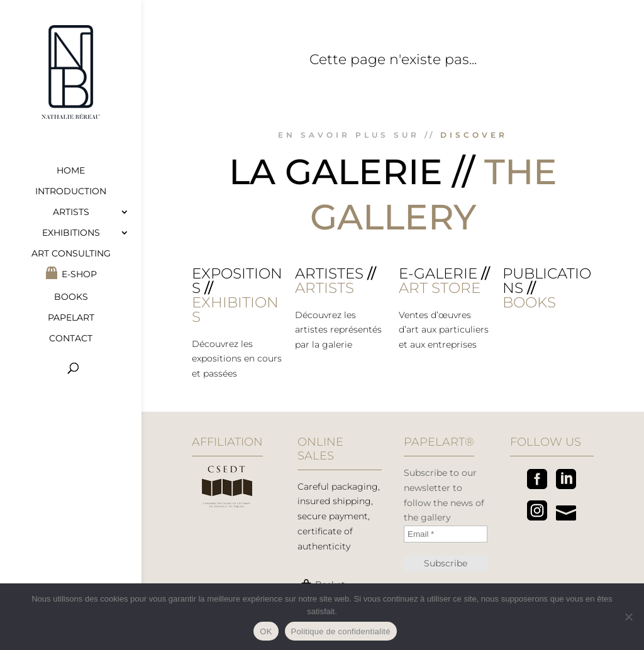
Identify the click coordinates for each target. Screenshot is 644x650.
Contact (71, 339)
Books (71, 297)
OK (266, 631)
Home (71, 171)
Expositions (237, 281)
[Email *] (446, 534)
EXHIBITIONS (235, 310)
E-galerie (438, 273)
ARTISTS (325, 288)
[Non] (628, 617)
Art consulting (71, 254)
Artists (71, 212)
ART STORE (440, 288)
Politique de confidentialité (341, 631)
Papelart (71, 318)
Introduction (71, 192)
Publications (547, 281)
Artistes (329, 273)
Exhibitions (71, 233)
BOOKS (529, 302)
